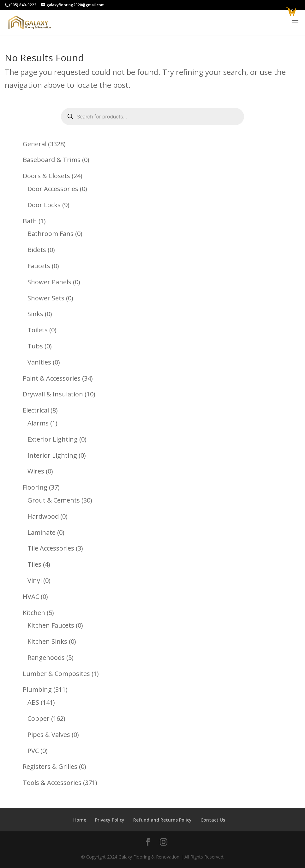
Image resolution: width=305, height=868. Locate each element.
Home (80, 820)
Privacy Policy (110, 820)
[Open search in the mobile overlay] (152, 117)
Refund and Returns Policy (162, 820)
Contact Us (213, 820)
